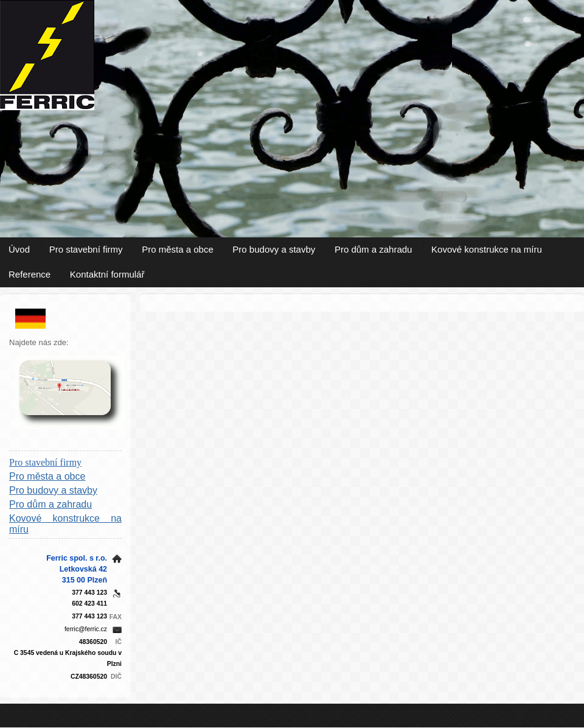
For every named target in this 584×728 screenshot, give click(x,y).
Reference (30, 274)
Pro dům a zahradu (374, 249)
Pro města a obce (178, 249)
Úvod (19, 249)
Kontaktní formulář (107, 274)
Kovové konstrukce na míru (487, 249)
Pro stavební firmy (86, 249)
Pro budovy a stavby (274, 249)
